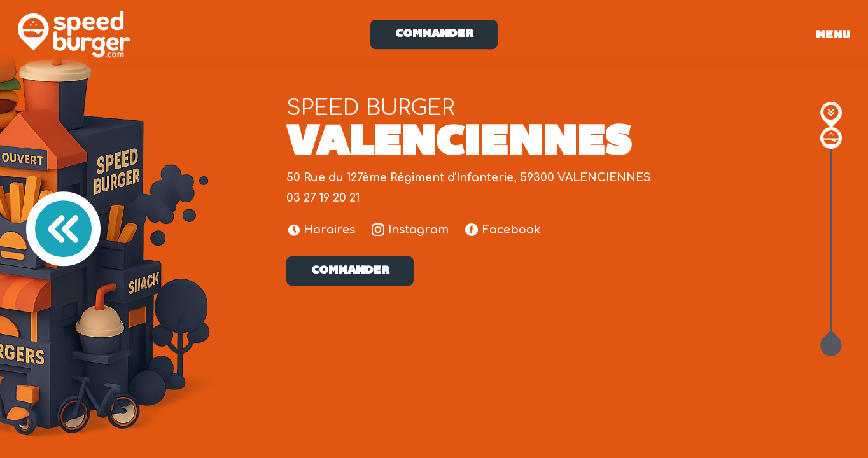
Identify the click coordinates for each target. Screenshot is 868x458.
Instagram (410, 230)
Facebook (503, 230)
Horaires (322, 230)
